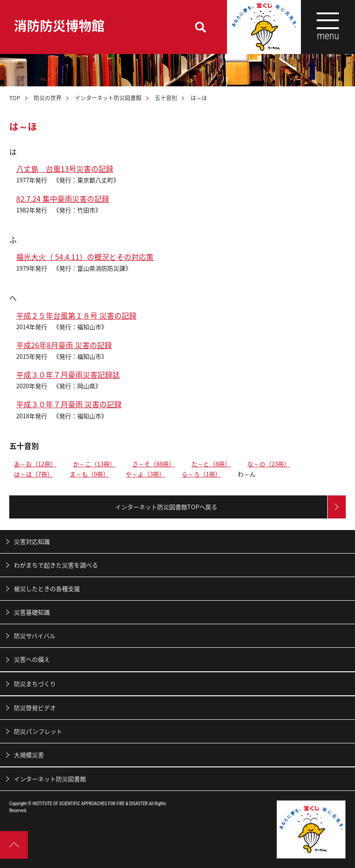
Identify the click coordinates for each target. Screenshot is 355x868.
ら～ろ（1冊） (201, 474)
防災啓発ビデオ (35, 708)
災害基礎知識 (32, 612)
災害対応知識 (32, 541)
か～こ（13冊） (94, 464)
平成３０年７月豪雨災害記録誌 (68, 374)
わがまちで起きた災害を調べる (56, 565)
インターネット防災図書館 (108, 98)
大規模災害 (29, 755)
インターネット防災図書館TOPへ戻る (166, 507)
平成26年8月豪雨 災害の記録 (64, 345)
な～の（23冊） (269, 464)
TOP (15, 98)
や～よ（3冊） (145, 474)
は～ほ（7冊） (34, 474)
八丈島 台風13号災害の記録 (65, 169)
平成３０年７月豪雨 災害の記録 (69, 404)
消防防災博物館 (59, 26)
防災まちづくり (35, 684)
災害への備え (32, 659)
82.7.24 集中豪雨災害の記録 (63, 199)
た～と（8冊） (211, 464)
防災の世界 (48, 98)
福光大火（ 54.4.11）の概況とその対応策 (85, 257)
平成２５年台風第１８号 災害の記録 (76, 315)
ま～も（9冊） (89, 474)
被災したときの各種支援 (47, 588)
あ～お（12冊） (35, 464)
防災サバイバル (35, 636)
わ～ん (247, 474)
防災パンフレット (38, 731)
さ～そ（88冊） (153, 464)
